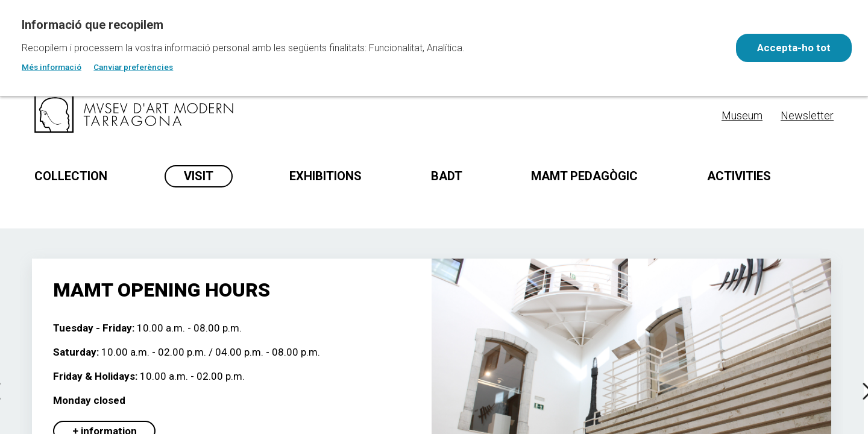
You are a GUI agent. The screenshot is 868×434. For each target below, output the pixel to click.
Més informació (52, 67)
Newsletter (807, 115)
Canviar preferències (133, 67)
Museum (742, 115)
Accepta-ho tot (793, 48)
